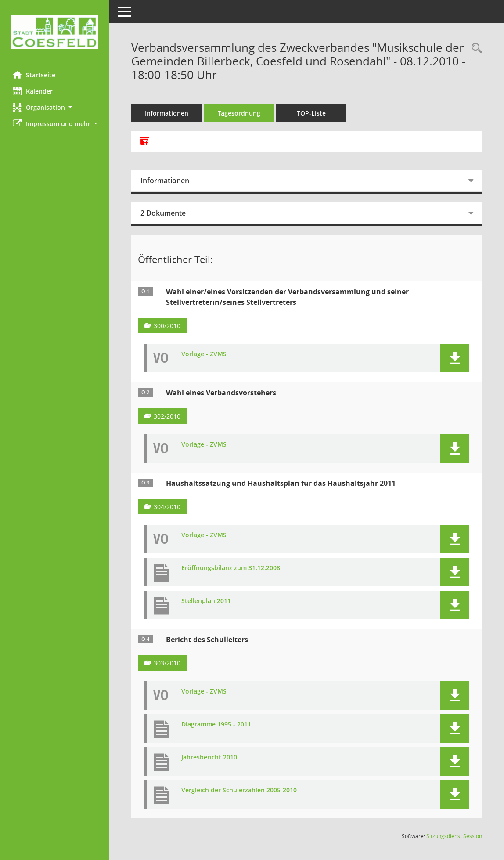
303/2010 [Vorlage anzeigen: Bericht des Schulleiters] (167, 663)
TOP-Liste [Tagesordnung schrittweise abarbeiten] (312, 113)
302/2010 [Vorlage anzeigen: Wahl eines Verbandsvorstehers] (167, 416)
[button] (55, 107)
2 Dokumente (164, 213)
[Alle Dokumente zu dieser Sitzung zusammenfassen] (145, 141)
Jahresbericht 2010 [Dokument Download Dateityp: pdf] (210, 757)
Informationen (167, 113)
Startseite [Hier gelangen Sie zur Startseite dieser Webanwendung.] (34, 75)
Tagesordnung (239, 113)
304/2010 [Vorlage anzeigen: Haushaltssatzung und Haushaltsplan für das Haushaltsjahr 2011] (167, 507)
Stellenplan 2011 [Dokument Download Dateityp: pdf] (207, 601)
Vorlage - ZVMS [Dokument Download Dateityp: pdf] (204, 354)
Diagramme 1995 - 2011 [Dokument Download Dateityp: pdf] (217, 724)
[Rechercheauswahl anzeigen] (475, 49)
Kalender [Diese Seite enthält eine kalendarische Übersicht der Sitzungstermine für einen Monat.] (33, 91)
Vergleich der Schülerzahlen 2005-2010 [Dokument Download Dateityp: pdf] (239, 790)
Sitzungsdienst (454, 836)
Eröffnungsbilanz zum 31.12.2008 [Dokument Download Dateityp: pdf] (231, 568)
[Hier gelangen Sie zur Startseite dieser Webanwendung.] (55, 32)
